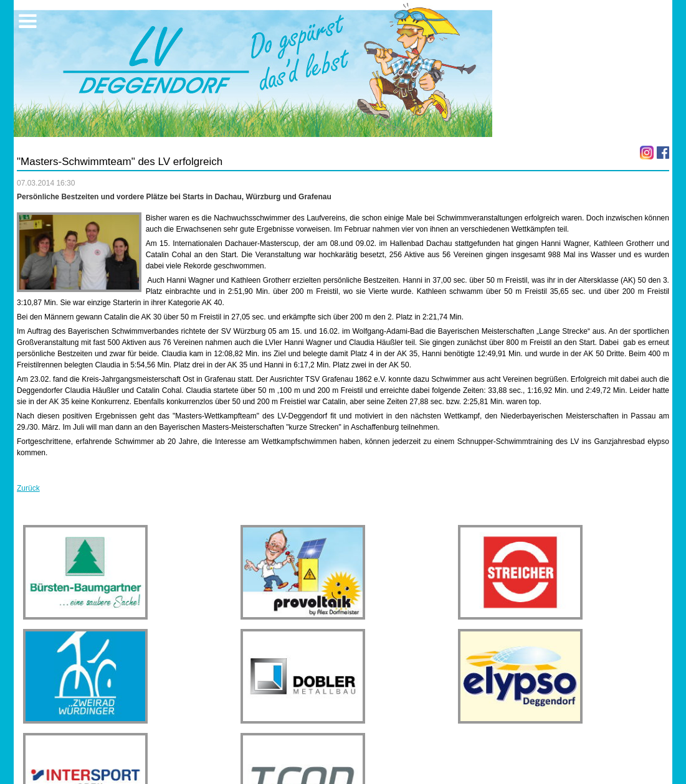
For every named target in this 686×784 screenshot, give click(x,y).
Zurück (28, 488)
